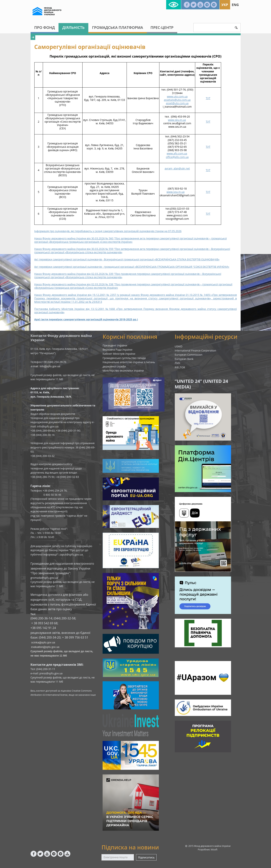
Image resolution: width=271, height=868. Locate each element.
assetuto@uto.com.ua (177, 100)
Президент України (115, 345)
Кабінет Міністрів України (119, 354)
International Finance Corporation (196, 350)
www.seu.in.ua (177, 120)
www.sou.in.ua (176, 192)
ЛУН (178, 363)
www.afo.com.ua (177, 153)
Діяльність (73, 27)
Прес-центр (162, 27)
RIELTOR (180, 367)
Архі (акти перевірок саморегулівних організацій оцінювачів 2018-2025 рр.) (86, 319)
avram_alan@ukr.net (177, 168)
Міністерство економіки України (123, 371)
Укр (225, 5)
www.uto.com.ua (177, 96)
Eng (235, 5)
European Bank (184, 359)
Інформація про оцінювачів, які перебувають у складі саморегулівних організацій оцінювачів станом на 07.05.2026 (108, 231)
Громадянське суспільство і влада (124, 358)
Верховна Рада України (117, 350)
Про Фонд (45, 27)
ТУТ (208, 98)
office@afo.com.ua (177, 157)
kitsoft (214, 850)
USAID (179, 346)
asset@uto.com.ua (177, 103)
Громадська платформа (118, 27)
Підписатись (146, 857)
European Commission (189, 355)
